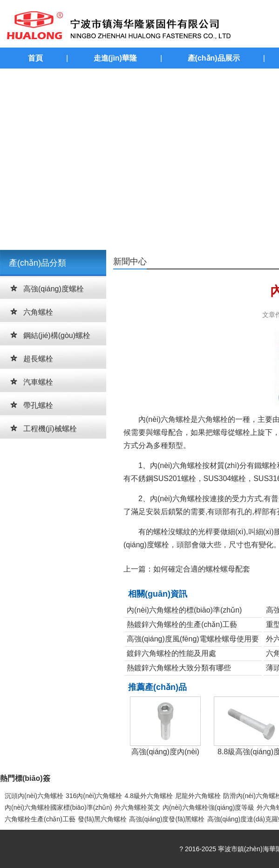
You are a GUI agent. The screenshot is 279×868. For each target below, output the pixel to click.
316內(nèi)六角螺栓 (94, 796)
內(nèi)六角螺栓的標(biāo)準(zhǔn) (184, 610)
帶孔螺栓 (38, 405)
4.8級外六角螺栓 (148, 796)
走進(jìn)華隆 (115, 58)
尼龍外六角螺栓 (198, 796)
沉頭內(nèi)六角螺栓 (34, 796)
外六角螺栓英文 (137, 807)
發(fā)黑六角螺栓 (102, 819)
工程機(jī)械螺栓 (50, 429)
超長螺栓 (38, 359)
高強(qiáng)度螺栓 (54, 289)
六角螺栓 (38, 312)
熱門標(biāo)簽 (25, 778)
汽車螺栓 (38, 382)
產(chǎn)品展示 (214, 58)
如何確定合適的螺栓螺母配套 (202, 569)
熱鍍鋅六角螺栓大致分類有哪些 (179, 668)
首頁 (35, 58)
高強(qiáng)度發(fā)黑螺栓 (167, 819)
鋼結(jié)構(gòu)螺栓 (57, 335)
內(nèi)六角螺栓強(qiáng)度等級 (209, 807)
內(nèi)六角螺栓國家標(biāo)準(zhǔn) (58, 807)
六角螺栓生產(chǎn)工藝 (40, 819)
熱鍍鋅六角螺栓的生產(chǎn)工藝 (182, 624)
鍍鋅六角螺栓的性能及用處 (171, 653)
